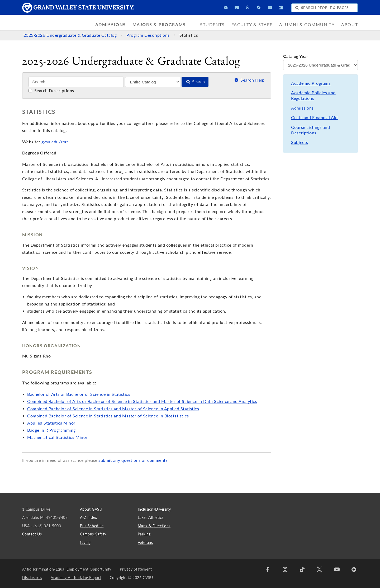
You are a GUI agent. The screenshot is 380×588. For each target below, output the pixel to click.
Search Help (249, 80)
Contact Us (32, 534)
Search (195, 82)
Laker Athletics (151, 517)
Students (212, 25)
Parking (144, 534)
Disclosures (32, 578)
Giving (85, 542)
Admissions (111, 25)
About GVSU (91, 509)
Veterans (145, 542)
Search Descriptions (51, 91)
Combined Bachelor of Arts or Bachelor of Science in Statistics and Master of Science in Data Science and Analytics (142, 401)
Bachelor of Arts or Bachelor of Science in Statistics (79, 394)
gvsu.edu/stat (55, 142)
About (350, 25)
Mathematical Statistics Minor (57, 437)
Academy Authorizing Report (76, 578)
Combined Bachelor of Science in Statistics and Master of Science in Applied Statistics (113, 409)
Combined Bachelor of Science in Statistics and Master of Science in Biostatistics (108, 416)
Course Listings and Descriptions (310, 130)
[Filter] (153, 82)
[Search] (76, 82)
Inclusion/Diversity (154, 509)
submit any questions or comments (133, 460)
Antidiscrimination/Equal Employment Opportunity (67, 569)
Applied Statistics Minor (51, 423)
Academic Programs (311, 83)
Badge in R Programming (51, 430)
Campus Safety (93, 534)
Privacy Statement (136, 569)
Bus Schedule (92, 526)
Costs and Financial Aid (314, 117)
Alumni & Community (307, 25)
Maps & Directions (154, 526)
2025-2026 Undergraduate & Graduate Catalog (71, 35)
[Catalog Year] (320, 65)
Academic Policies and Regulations (313, 95)
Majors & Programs (159, 25)
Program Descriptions (149, 35)
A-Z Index (89, 517)
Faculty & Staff (252, 25)
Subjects (300, 142)
